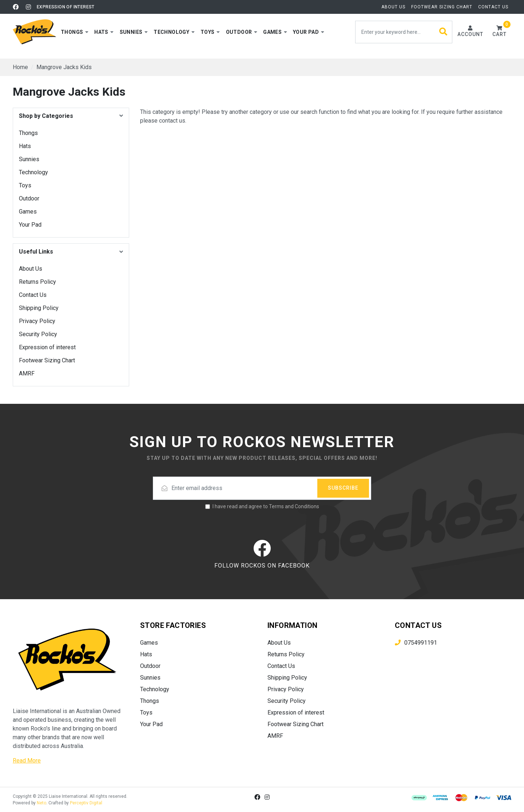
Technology (33, 172)
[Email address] (262, 488)
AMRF (27, 373)
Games (28, 212)
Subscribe (343, 488)
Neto (41, 803)
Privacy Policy (37, 321)
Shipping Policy (39, 308)
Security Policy (38, 334)
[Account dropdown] (470, 32)
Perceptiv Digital (86, 803)
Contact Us (493, 7)
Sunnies (29, 159)
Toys (25, 185)
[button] (75, 32)
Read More (27, 761)
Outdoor (29, 198)
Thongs (28, 133)
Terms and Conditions (294, 506)
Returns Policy (37, 282)
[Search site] (443, 32)
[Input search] (404, 32)
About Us (393, 7)
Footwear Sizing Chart (442, 7)
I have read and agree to (266, 506)
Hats (25, 146)
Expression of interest (66, 7)
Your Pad (30, 225)
